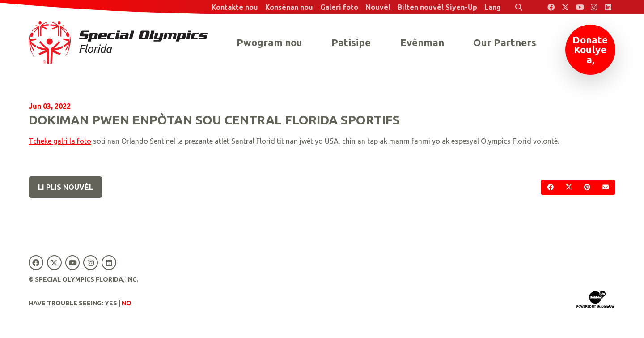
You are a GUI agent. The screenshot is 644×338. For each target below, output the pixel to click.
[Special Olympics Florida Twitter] (565, 7)
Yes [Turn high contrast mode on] (111, 303)
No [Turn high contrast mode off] (127, 303)
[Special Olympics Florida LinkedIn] (608, 7)
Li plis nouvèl (66, 187)
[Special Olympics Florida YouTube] (580, 7)
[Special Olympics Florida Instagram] (594, 7)
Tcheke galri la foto (60, 141)
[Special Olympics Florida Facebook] (551, 7)
